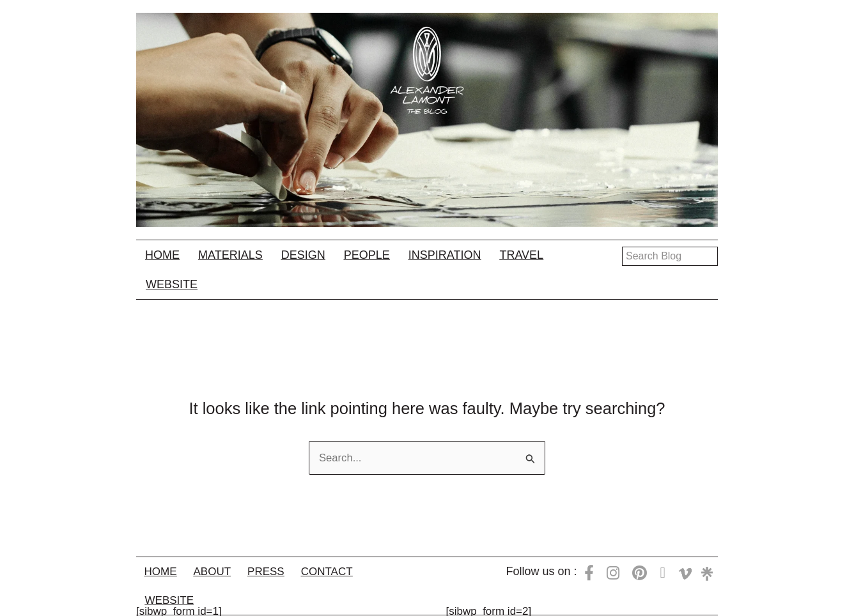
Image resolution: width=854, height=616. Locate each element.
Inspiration (445, 255)
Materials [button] (230, 255)
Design (303, 255)
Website (172, 284)
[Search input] (670, 256)
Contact (341, 571)
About (218, 571)
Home (162, 255)
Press (276, 571)
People (367, 255)
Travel (521, 255)
